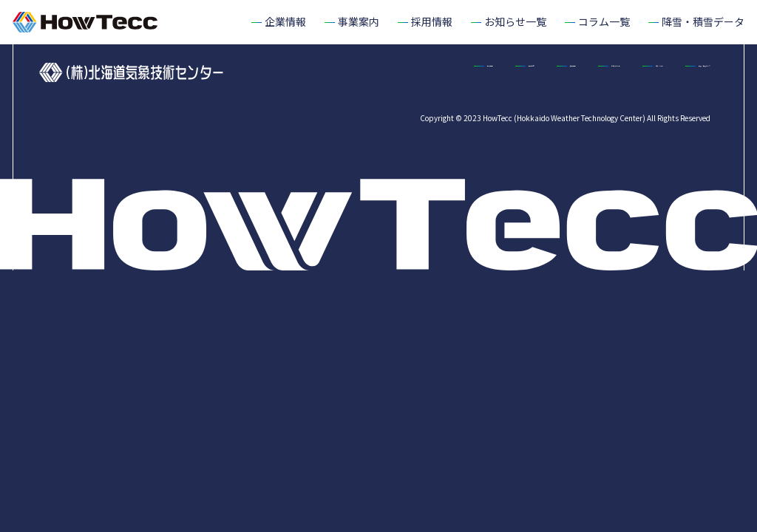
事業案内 (428, 72)
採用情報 (505, 72)
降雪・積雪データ (669, 101)
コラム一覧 (685, 72)
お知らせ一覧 (592, 72)
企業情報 (351, 72)
